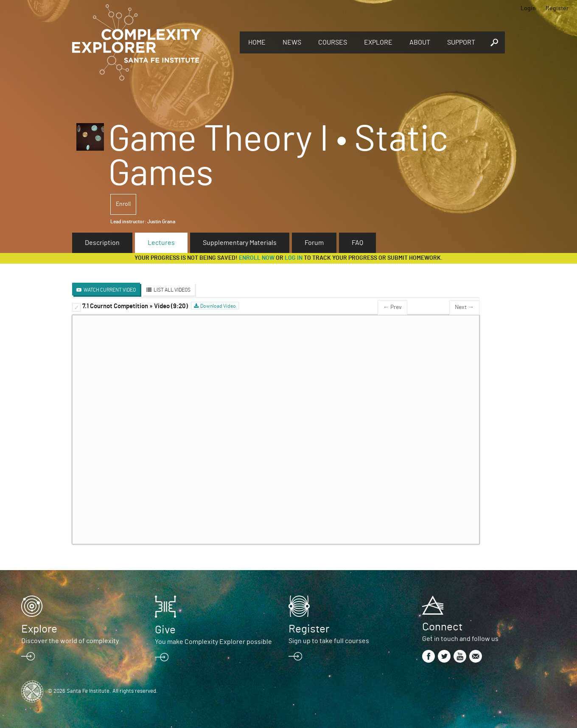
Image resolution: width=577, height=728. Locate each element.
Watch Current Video (110, 290)
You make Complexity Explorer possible (213, 642)
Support (461, 42)
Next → (464, 307)
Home (257, 42)
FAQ (357, 243)
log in (294, 258)
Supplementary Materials (240, 243)
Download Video (218, 306)
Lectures (161, 243)
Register (557, 8)
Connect (442, 627)
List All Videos (172, 290)
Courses (333, 42)
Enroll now (257, 258)
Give (165, 630)
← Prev (392, 307)
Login (528, 8)
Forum (314, 243)
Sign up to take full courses (329, 641)
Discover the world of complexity (70, 641)
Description (102, 243)
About (420, 42)
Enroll (123, 204)
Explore (378, 42)
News (292, 42)
